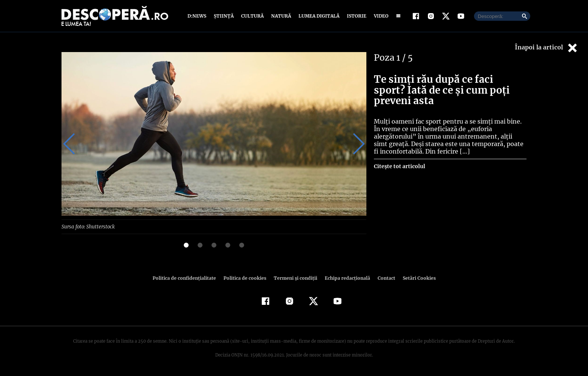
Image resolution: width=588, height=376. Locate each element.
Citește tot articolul (399, 166)
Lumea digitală (318, 16)
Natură (280, 16)
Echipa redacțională (345, 278)
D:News (198, 16)
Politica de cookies (246, 278)
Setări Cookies (415, 278)
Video (380, 16)
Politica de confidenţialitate (187, 278)
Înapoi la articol (547, 48)
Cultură (252, 16)
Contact (383, 278)
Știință (224, 16)
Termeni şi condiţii (294, 278)
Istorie (355, 16)
